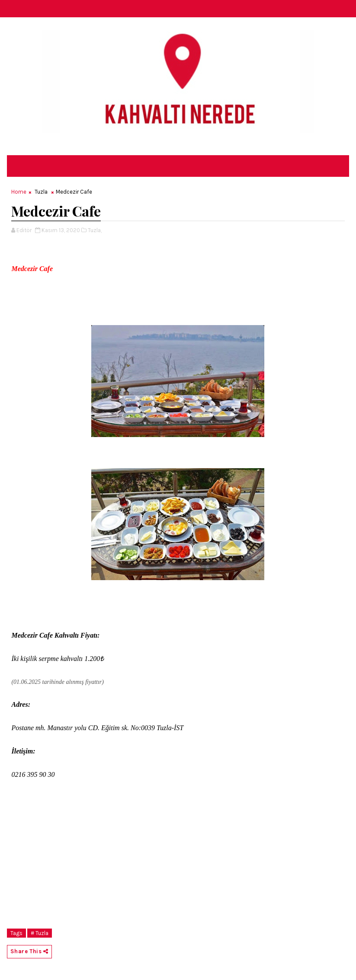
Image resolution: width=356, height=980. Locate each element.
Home (19, 192)
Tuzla (41, 192)
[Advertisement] (178, 864)
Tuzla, (95, 230)
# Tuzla (40, 933)
